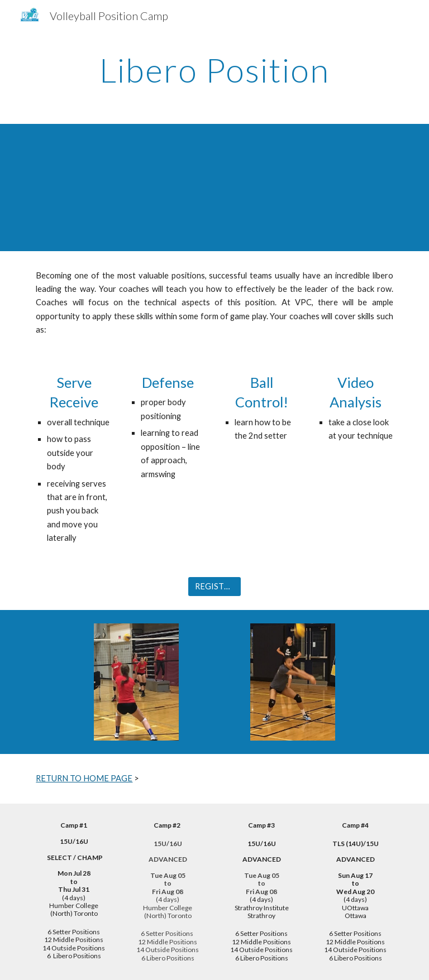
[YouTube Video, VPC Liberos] (214, 188)
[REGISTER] (214, 587)
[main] (214, 70)
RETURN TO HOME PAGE (84, 778)
